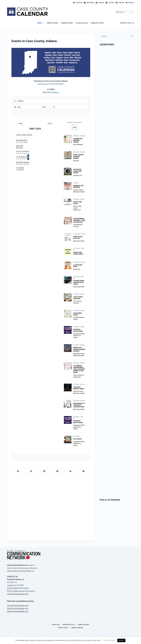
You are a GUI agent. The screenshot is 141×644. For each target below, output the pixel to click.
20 (35, 158)
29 (35, 141)
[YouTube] (110, 3)
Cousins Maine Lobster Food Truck (79, 282)
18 (24, 158)
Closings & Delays (82, 23)
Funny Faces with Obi (78, 237)
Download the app (97, 23)
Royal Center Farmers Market (78, 156)
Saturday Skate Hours (78, 330)
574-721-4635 (13, 588)
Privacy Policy (63, 628)
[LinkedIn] (120, 3)
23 (52, 158)
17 (19, 158)
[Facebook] (78, 3)
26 (19, 141)
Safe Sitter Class (78, 203)
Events (41, 23)
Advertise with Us (69, 625)
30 (41, 141)
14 (41, 152)
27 (24, 141)
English (120, 12)
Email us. (55, 92)
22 (46, 158)
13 (35, 152)
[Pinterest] (31, 471)
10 (19, 152)
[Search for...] (115, 36)
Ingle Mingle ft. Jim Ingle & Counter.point (79, 405)
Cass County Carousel (78, 298)
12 (30, 152)
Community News (67, 23)
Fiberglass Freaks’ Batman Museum (79, 349)
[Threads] (100, 3)
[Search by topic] (127, 23)
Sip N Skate (77, 439)
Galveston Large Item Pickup (77, 171)
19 (30, 158)
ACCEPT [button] (121, 640)
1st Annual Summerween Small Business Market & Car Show (79, 369)
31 (19, 169)
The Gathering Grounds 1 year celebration (79, 220)
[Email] (84, 471)
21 (41, 158)
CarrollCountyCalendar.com (18, 606)
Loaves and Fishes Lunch (78, 253)
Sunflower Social (77, 314)
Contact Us (56, 625)
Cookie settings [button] (109, 640)
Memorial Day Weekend (78, 186)
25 (24, 163)
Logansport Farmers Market (78, 140)
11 (24, 152)
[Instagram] (89, 3)
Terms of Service (77, 628)
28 (30, 141)
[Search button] (132, 36)
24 (19, 163)
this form (45, 84)
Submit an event (53, 23)
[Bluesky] (130, 3)
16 (52, 152)
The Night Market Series (79, 388)
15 (46, 152)
